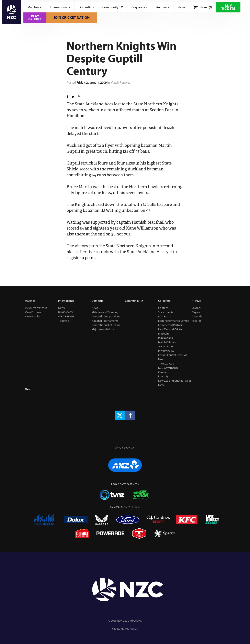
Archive (163, 7)
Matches (35, 7)
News (181, 7)
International (60, 7)
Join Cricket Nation (72, 17)
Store (202, 7)
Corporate (140, 7)
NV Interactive (129, 629)
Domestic (86, 7)
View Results (33, 316)
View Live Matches (36, 308)
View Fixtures (33, 312)
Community (113, 7)
